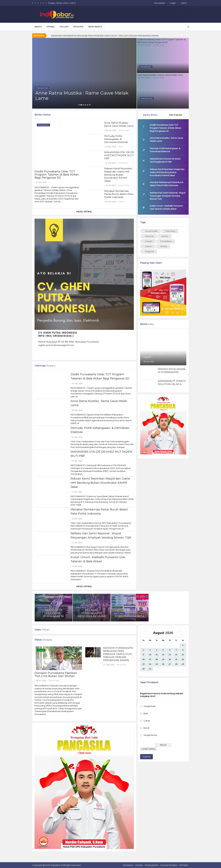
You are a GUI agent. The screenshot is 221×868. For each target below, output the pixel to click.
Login (173, 3)
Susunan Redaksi (169, 865)
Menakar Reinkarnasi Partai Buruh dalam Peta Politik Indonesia (119, 194)
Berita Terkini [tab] (150, 115)
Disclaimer (128, 865)
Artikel (121, 202)
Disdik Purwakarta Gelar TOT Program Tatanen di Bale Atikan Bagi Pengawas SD (163, 41)
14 (176, 655)
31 (150, 669)
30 (144, 669)
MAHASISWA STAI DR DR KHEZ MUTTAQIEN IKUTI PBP (119, 155)
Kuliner (165, 236)
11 (157, 655)
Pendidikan (124, 163)
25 (157, 664)
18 (157, 659)
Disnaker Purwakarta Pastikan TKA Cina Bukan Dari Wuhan (56, 675)
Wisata (164, 246)
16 (144, 659)
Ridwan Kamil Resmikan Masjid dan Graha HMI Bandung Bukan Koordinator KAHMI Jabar (118, 175)
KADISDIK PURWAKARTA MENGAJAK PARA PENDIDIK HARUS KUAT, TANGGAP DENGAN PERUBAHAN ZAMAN (105, 36)
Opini (184, 3)
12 (163, 655)
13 (170, 655)
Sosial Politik (124, 185)
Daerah (149, 241)
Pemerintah (124, 130)
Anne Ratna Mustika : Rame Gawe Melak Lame (163, 75)
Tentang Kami (152, 865)
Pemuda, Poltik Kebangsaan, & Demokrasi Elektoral (116, 139)
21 (176, 659)
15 (183, 655)
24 (150, 664)
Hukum (149, 246)
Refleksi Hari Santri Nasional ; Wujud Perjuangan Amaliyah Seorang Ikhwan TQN (168, 196)
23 (144, 664)
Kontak (139, 865)
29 (183, 664)
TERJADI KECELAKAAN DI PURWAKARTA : (172, 371)
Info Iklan (184, 865)
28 (176, 664)
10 (150, 655)
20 (170, 659)
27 (170, 664)
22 (183, 659)
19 (163, 659)
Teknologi (170, 231)
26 (163, 664)
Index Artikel (84, 212)
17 (150, 659)
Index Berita (95, 27)
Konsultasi (160, 3)
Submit (146, 757)
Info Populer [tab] (176, 115)
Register (78, 27)
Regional (149, 251)
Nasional (149, 236)
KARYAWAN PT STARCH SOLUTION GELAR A (172, 383)
